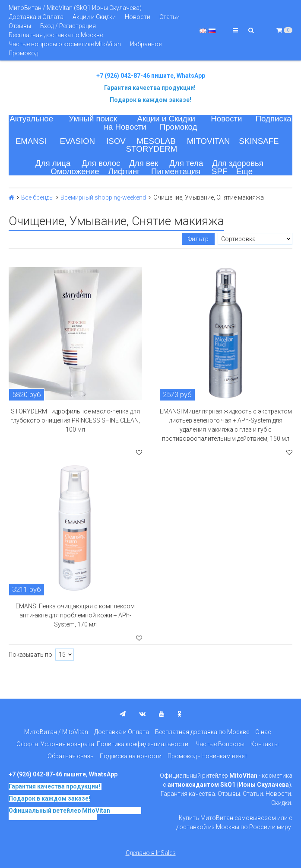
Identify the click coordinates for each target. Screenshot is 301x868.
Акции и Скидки (94, 17)
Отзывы (20, 26)
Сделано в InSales (151, 853)
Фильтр (198, 239)
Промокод (23, 53)
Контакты (265, 744)
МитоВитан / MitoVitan (56, 732)
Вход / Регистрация (68, 26)
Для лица (53, 163)
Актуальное (31, 119)
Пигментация (176, 171)
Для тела (186, 163)
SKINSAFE (259, 141)
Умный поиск (93, 119)
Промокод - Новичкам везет (208, 756)
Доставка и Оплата (36, 17)
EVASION (78, 141)
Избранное (146, 44)
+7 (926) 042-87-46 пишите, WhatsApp (151, 76)
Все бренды (37, 197)
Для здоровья (238, 163)
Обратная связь (71, 756)
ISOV (116, 141)
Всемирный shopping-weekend (103, 197)
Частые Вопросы (220, 744)
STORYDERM (152, 149)
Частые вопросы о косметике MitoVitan (65, 44)
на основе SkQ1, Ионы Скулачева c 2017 (75, 814)
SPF (219, 171)
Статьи (170, 17)
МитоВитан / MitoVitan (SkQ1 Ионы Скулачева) (75, 8)
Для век (144, 163)
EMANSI (31, 141)
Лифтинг (124, 171)
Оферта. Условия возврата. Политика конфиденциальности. (103, 744)
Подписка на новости (131, 756)
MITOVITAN (209, 141)
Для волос (101, 163)
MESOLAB (156, 141)
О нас (263, 732)
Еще (244, 171)
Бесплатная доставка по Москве (56, 35)
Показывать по (30, 655)
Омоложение (75, 171)
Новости (138, 17)
